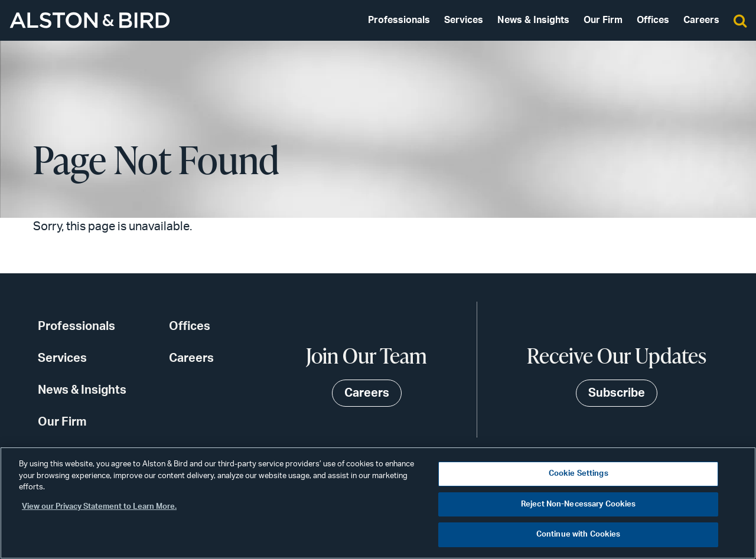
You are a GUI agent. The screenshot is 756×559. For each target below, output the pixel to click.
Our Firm (603, 20)
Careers (701, 20)
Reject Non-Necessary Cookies (579, 504)
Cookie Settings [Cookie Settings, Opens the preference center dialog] (579, 474)
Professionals (399, 20)
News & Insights (533, 20)
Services (464, 20)
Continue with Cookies (579, 535)
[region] (378, 503)
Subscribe (617, 393)
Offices (653, 20)
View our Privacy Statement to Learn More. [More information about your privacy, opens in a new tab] (99, 507)
